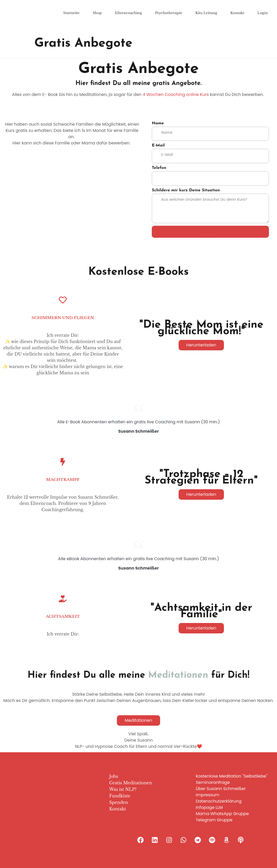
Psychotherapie (169, 13)
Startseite (71, 13)
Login (263, 13)
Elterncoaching (129, 13)
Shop (97, 13)
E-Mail (158, 145)
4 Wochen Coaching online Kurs (176, 94)
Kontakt (237, 13)
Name (158, 123)
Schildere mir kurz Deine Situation (186, 190)
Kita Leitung (206, 13)
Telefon (159, 168)
